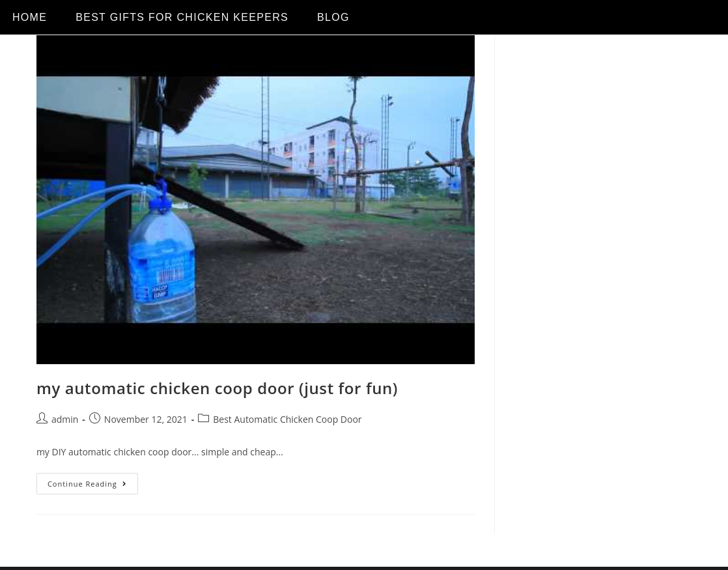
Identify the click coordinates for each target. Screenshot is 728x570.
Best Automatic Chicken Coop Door (287, 419)
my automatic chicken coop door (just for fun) (217, 388)
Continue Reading (93, 481)
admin (65, 419)
